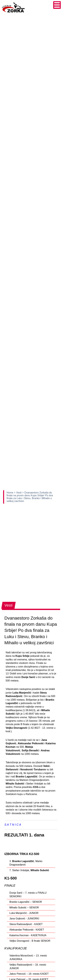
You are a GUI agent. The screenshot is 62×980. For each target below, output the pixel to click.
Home (10, 493)
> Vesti (18, 493)
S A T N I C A (13, 825)
